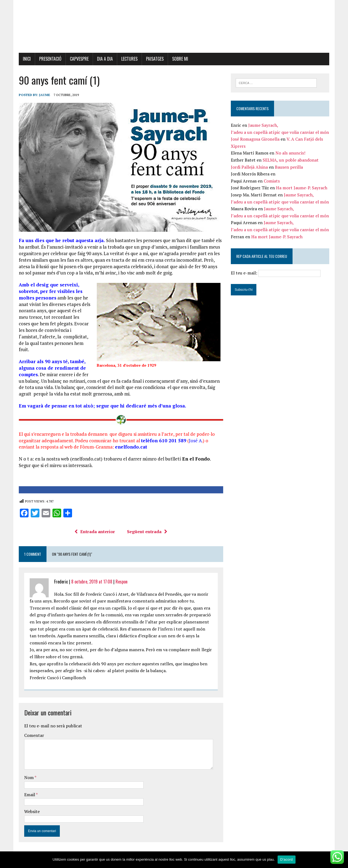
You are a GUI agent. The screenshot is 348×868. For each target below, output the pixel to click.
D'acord (287, 859)
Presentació (49, 59)
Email (29, 796)
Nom (28, 779)
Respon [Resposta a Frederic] (120, 583)
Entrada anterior (94, 533)
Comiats (272, 181)
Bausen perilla (289, 167)
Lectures (128, 59)
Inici (25, 59)
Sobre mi (179, 59)
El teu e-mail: (276, 273)
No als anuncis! (291, 153)
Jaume (43, 95)
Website (31, 813)
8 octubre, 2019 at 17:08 (90, 583)
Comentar (33, 737)
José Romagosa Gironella (256, 140)
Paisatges (153, 59)
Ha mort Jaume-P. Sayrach (302, 188)
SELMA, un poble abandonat (291, 160)
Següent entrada (147, 533)
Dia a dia (104, 59)
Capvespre (78, 59)
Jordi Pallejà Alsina (250, 167)
